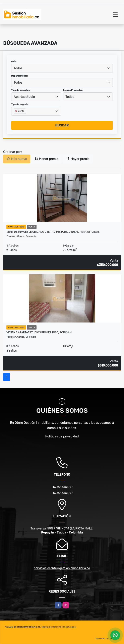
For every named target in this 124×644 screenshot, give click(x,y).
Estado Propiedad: (73, 90)
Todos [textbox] (18, 68)
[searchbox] (15, 118)
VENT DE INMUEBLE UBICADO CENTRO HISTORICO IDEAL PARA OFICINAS (53, 232)
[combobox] (62, 68)
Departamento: (20, 76)
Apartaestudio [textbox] (24, 97)
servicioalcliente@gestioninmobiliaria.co (62, 568)
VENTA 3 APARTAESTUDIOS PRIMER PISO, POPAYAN (39, 332)
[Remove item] (16, 111)
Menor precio (46, 159)
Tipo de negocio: (20, 104)
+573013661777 (62, 487)
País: (14, 62)
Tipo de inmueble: (21, 90)
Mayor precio (78, 159)
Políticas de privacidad (62, 436)
